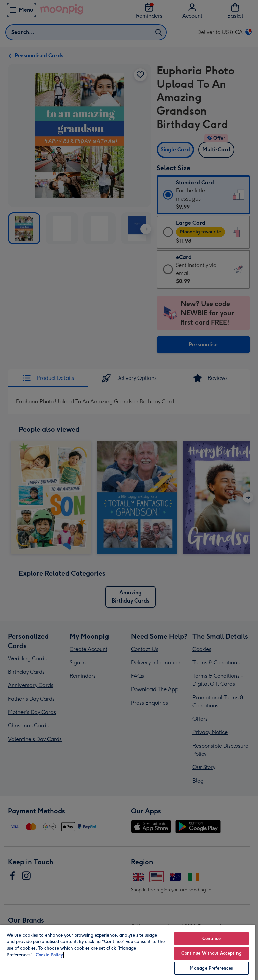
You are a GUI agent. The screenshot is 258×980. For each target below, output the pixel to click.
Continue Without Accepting (211, 953)
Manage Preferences (211, 968)
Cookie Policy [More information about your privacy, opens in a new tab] (49, 955)
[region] (128, 952)
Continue (212, 939)
